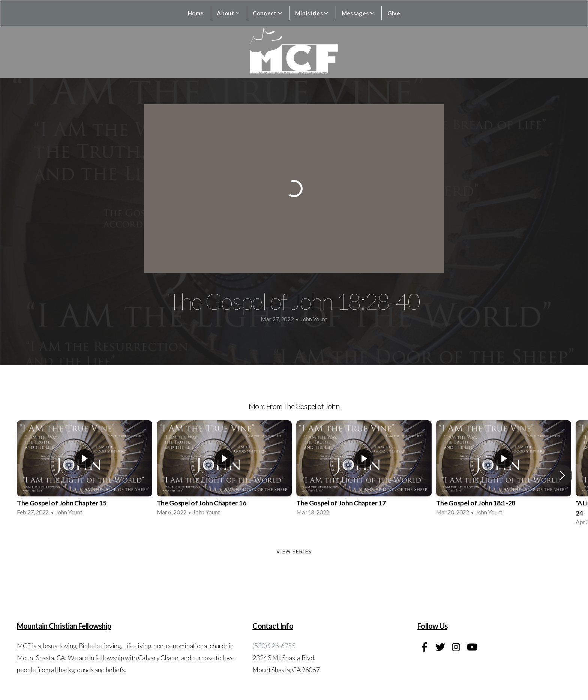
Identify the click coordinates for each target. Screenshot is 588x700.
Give (394, 13)
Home (196, 13)
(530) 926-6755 (274, 646)
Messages (358, 13)
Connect (267, 13)
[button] (562, 475)
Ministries (312, 13)
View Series (294, 551)
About (228, 13)
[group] (85, 470)
